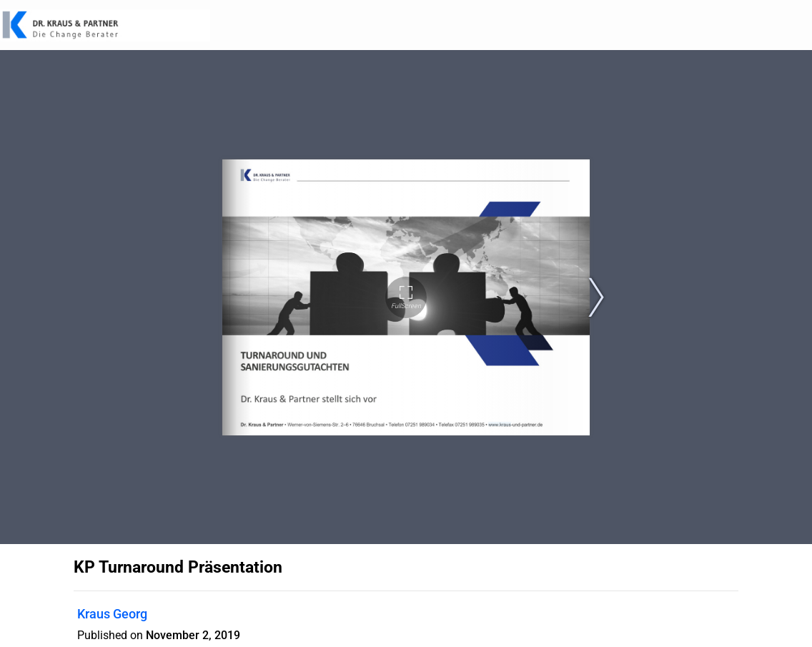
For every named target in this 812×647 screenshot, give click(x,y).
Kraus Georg (112, 614)
